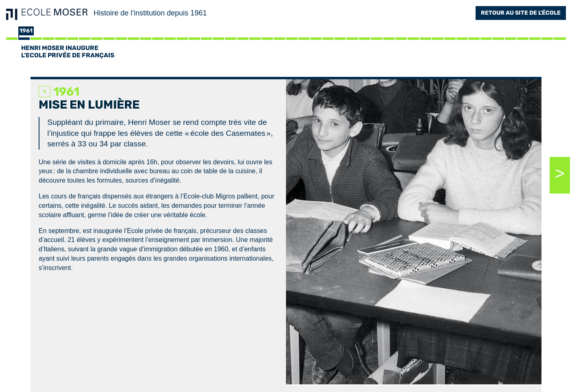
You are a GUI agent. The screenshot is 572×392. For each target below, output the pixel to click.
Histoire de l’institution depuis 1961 (150, 13)
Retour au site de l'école (521, 13)
